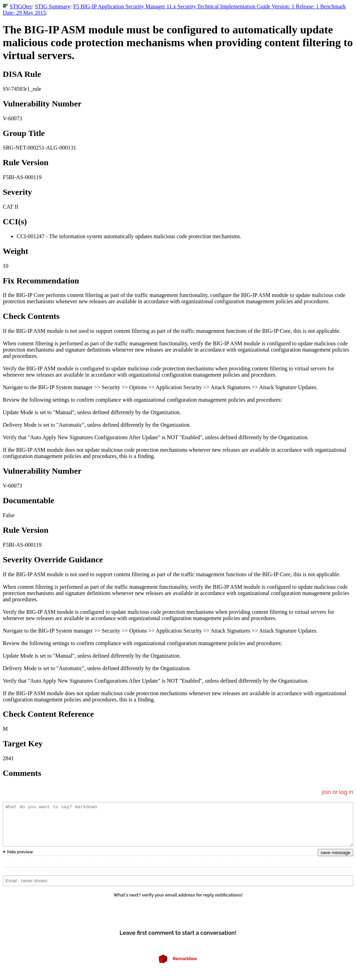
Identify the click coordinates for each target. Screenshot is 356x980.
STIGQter (21, 6)
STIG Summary (52, 6)
